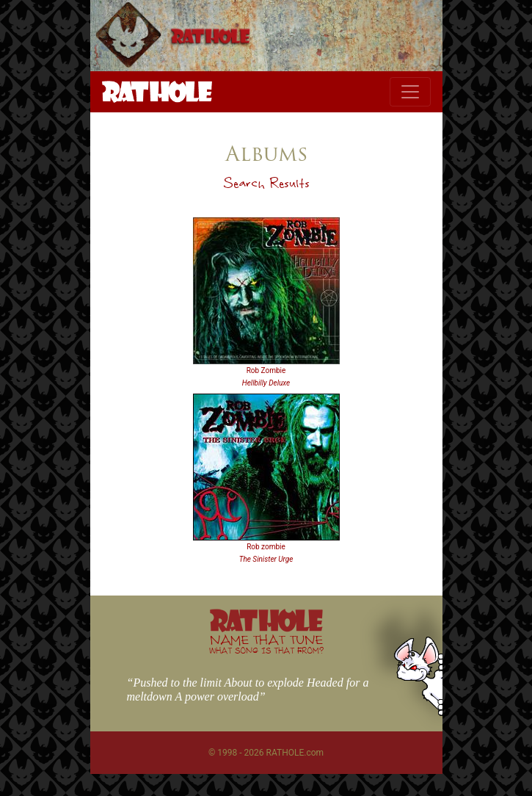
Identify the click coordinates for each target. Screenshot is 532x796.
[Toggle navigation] (410, 92)
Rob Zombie (266, 370)
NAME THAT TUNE (266, 644)
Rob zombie (266, 547)
